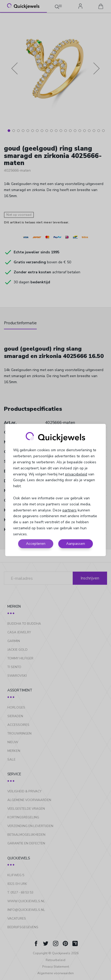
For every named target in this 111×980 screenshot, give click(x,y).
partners (70, 510)
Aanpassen (76, 544)
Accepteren (36, 544)
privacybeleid (76, 474)
